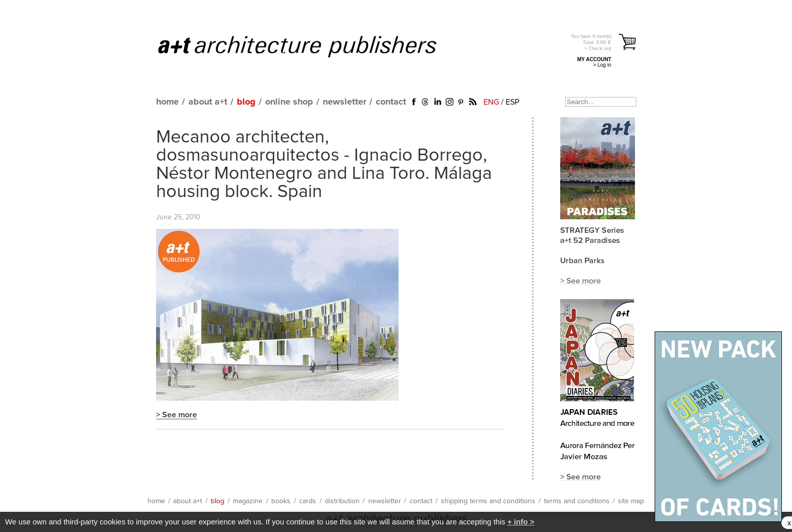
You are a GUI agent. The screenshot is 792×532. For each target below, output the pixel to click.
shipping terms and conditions (488, 501)
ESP (512, 102)
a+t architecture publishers (310, 46)
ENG (491, 102)
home (167, 102)
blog (246, 102)
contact (391, 102)
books (281, 501)
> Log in (602, 65)
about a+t (208, 102)
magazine (248, 501)
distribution (342, 501)
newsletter (344, 102)
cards (308, 501)
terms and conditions (577, 501)
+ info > (521, 522)
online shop (289, 102)
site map (631, 501)
